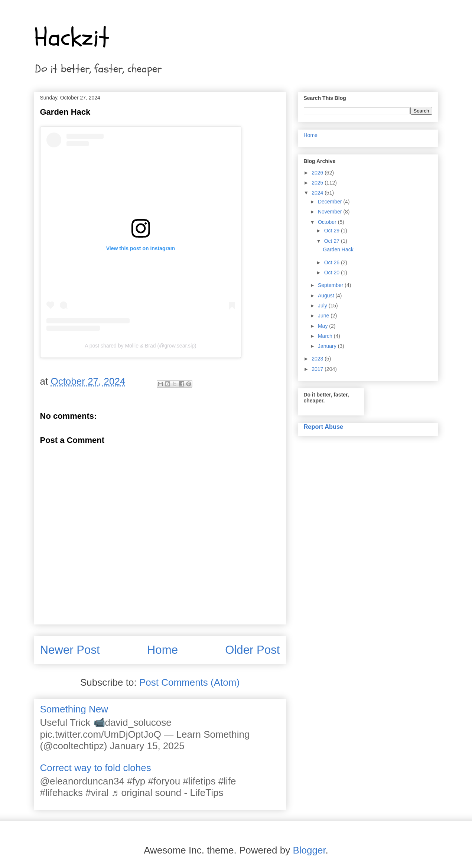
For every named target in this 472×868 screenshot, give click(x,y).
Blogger (309, 850)
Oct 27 (333, 241)
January (328, 346)
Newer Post (70, 650)
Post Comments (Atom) (189, 682)
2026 (318, 173)
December (331, 202)
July (323, 306)
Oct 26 (333, 262)
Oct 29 (333, 231)
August (327, 296)
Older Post (252, 650)
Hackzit (72, 37)
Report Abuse (324, 427)
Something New (74, 709)
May (323, 326)
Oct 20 (333, 273)
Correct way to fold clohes (96, 768)
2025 (318, 183)
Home (162, 650)
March (326, 336)
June (324, 316)
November (331, 212)
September (331, 285)
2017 (318, 369)
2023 (318, 359)
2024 (318, 193)
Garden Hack (338, 249)
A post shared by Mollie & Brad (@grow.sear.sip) (141, 346)
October (328, 222)
